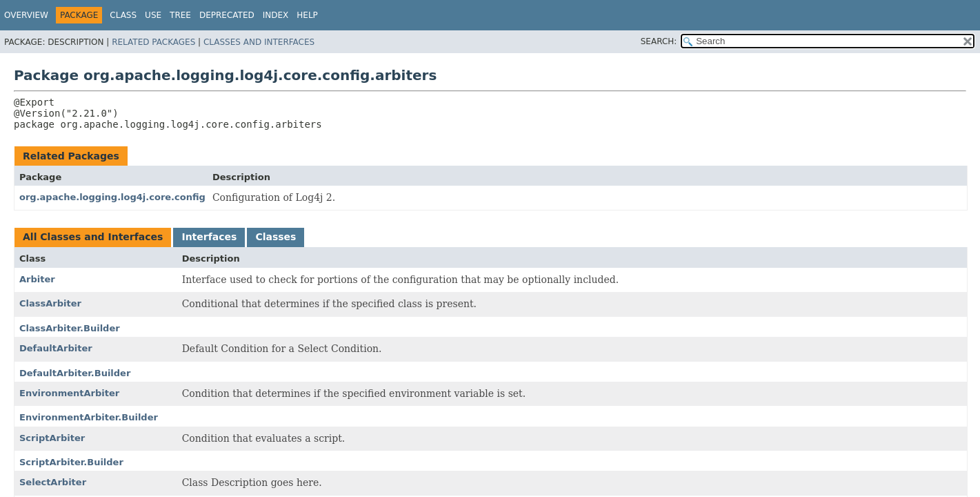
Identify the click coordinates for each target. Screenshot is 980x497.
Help (307, 15)
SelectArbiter (53, 482)
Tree (180, 15)
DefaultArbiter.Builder (75, 373)
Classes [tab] (276, 237)
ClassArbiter (50, 303)
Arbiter (37, 279)
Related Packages (153, 42)
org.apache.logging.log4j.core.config (112, 197)
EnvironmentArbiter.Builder (89, 417)
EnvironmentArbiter (69, 393)
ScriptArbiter (52, 438)
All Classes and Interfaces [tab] (93, 237)
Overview (26, 15)
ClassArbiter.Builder (70, 328)
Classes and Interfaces (259, 42)
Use (153, 15)
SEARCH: (659, 41)
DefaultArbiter (56, 348)
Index (276, 15)
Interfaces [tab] (209, 237)
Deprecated (227, 15)
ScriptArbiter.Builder (71, 462)
